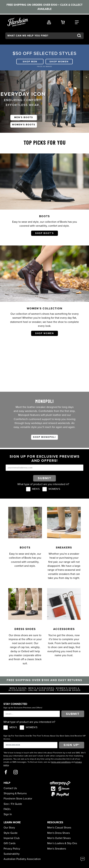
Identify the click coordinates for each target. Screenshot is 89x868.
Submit (45, 478)
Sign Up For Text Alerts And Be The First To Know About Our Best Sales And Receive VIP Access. (44, 737)
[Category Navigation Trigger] (77, 22)
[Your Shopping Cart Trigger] (63, 22)
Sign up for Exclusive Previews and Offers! (23, 708)
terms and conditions (61, 762)
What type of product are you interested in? (43, 484)
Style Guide (11, 833)
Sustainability (12, 854)
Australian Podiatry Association (22, 859)
